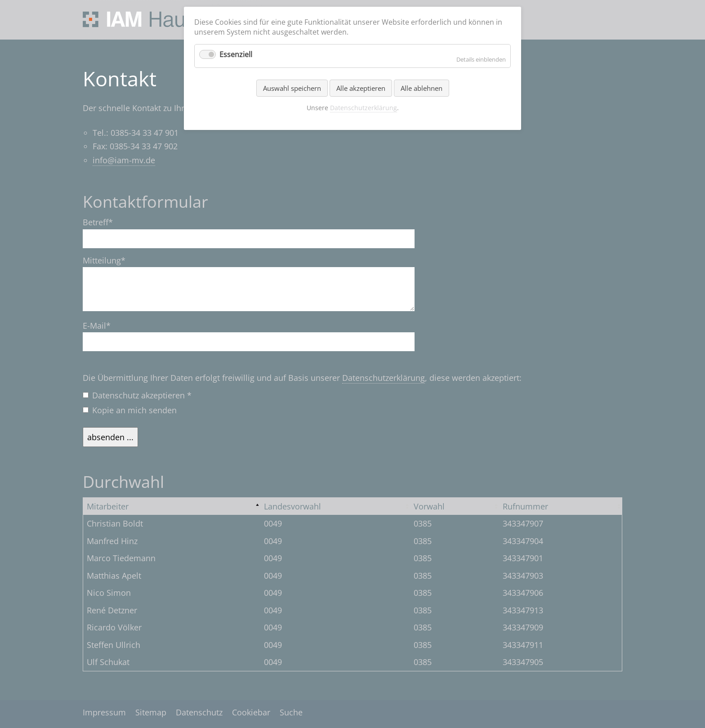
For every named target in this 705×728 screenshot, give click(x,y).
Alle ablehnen (422, 88)
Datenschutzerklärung (384, 378)
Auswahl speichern (292, 88)
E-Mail (102, 326)
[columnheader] (172, 506)
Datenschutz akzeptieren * (142, 395)
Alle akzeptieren (361, 88)
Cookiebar (251, 712)
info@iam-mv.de (124, 160)
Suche (291, 712)
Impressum (104, 712)
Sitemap (151, 712)
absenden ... (110, 437)
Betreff (102, 222)
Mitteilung (104, 261)
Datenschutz (199, 712)
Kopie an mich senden (134, 410)
